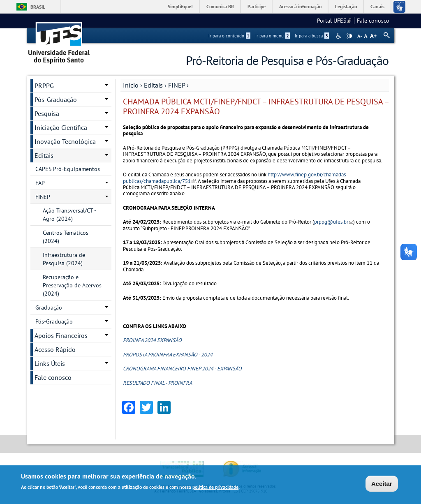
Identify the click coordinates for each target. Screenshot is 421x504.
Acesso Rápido (55, 349)
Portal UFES (334, 21)
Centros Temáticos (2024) (66, 237)
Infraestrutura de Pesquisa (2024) (64, 259)
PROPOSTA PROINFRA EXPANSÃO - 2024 (168, 355)
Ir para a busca (312, 36)
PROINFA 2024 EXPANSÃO (152, 340)
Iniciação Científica (61, 127)
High (349, 36)
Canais (377, 6)
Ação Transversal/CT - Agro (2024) (69, 215)
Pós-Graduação (56, 99)
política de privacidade (215, 487)
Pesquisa (47, 113)
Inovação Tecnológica (65, 141)
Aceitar (382, 484)
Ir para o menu (273, 36)
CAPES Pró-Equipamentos (68, 169)
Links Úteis (50, 363)
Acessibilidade (339, 36)
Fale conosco (373, 21)
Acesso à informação (300, 6)
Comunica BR (220, 6)
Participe (257, 6)
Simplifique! (180, 6)
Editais (153, 85)
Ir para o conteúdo (229, 36)
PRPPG (44, 86)
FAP (40, 183)
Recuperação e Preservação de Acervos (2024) (72, 285)
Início (131, 85)
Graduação (49, 307)
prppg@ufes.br (334, 222)
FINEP (177, 85)
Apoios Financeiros (61, 335)
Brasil (38, 7)
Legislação (346, 6)
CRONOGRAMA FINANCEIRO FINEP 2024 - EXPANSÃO (182, 369)
